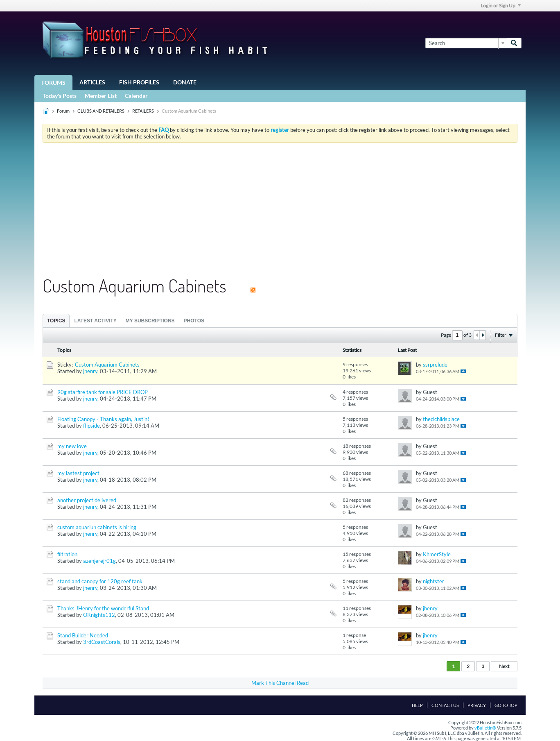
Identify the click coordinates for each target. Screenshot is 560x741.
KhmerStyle (437, 554)
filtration (67, 554)
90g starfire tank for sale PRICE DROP (103, 392)
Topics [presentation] (56, 321)
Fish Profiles (139, 82)
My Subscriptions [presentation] (150, 321)
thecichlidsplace (441, 419)
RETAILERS (143, 111)
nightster (434, 581)
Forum (63, 111)
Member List (101, 96)
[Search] (466, 43)
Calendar (136, 96)
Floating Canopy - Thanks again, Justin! (103, 419)
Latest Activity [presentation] (95, 321)
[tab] (56, 321)
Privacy (477, 705)
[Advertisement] (280, 210)
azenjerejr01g (99, 561)
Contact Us (445, 705)
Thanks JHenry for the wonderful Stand (103, 608)
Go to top (506, 705)
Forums (53, 83)
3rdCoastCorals (102, 642)
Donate (185, 82)
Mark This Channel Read (280, 683)
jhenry (90, 371)
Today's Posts (60, 96)
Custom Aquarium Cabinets (107, 365)
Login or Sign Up (501, 6)
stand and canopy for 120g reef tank (100, 581)
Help (417, 705)
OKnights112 (99, 615)
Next (504, 666)
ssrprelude (435, 365)
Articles (92, 82)
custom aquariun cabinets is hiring (97, 527)
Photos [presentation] (194, 321)
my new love (72, 446)
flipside (91, 426)
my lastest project (78, 473)
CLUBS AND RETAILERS (101, 111)
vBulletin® (485, 728)
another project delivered (87, 500)
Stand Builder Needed (83, 635)
